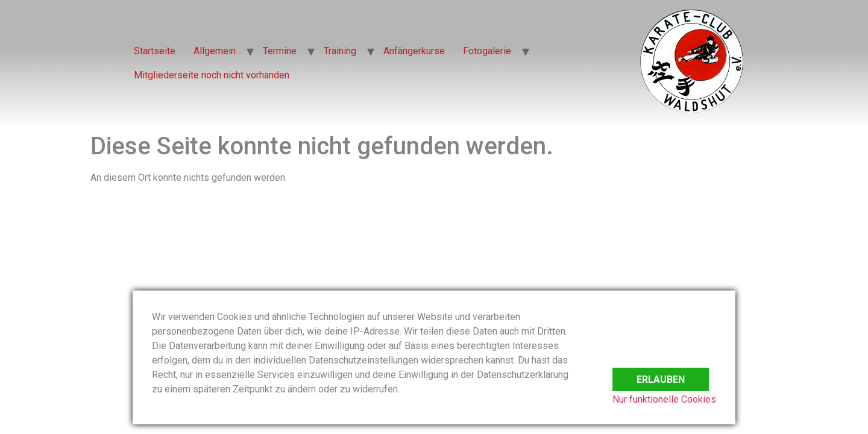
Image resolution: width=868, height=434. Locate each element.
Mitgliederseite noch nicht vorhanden (212, 75)
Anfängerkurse (414, 51)
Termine (280, 51)
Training (340, 51)
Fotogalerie (487, 51)
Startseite (155, 51)
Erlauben (661, 373)
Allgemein (215, 51)
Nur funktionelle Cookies (664, 399)
